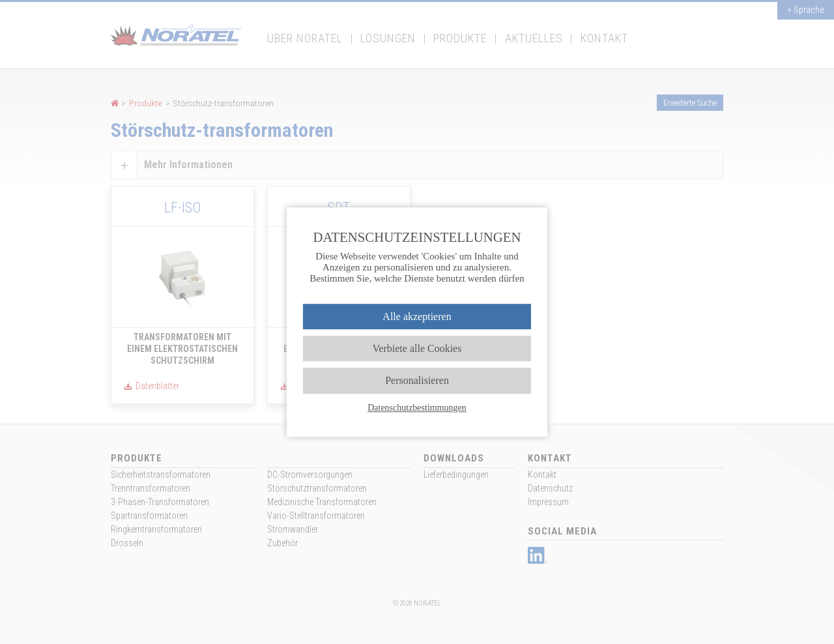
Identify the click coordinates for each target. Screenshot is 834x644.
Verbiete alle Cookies (417, 348)
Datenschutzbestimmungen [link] (417, 408)
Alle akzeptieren (417, 316)
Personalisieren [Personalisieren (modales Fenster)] (417, 381)
